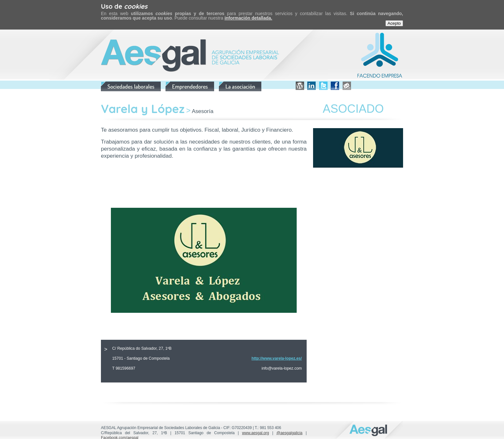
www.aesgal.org (256, 433)
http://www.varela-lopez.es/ (277, 358)
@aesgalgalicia (289, 433)
